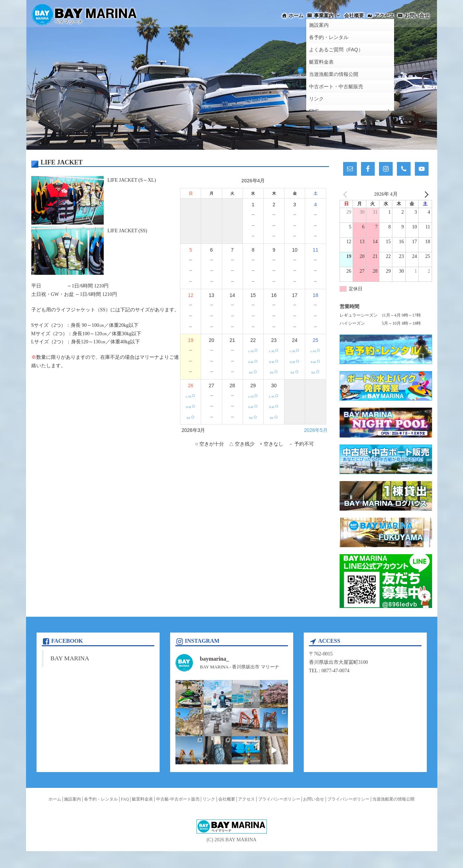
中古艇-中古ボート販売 (178, 799)
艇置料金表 (142, 799)
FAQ (125, 799)
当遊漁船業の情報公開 (393, 799)
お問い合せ (417, 15)
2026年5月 (316, 430)
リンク (209, 799)
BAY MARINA (70, 658)
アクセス (384, 15)
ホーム (296, 15)
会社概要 (354, 15)
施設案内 (72, 799)
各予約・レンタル (101, 799)
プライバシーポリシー (279, 799)
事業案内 (327, 15)
